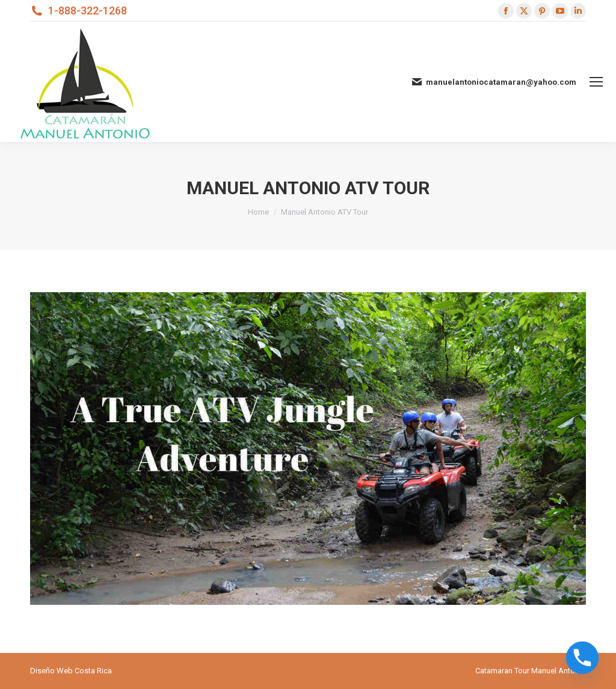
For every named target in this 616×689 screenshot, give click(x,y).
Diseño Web (51, 671)
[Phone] (582, 658)
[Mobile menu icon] (596, 82)
